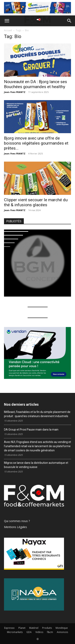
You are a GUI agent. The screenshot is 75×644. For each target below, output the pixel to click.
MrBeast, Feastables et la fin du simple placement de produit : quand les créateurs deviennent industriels (37, 414)
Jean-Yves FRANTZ (15, 92)
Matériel (34, 628)
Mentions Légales (15, 527)
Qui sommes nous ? (17, 521)
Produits (47, 628)
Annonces (62, 632)
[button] (7, 21)
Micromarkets (15, 632)
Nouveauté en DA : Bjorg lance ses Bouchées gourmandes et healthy (35, 84)
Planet (22, 628)
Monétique (62, 628)
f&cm (50, 632)
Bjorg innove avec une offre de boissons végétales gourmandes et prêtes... (36, 143)
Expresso (9, 628)
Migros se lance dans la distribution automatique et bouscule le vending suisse (36, 465)
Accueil (8, 30)
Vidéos (39, 632)
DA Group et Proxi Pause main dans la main (31, 430)
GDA (29, 632)
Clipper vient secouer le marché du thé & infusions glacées (36, 202)
